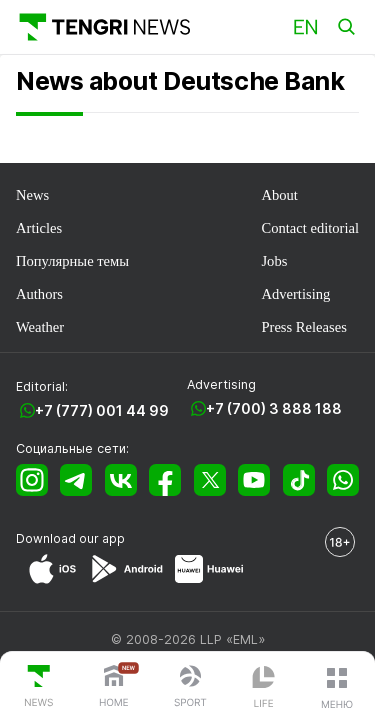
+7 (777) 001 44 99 (102, 410)
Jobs (274, 261)
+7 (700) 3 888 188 (274, 408)
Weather (40, 327)
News (32, 195)
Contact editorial (310, 228)
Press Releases (303, 327)
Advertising (295, 294)
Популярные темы (72, 261)
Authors (39, 294)
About (279, 195)
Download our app (70, 538)
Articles (39, 228)
